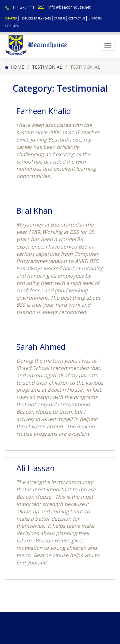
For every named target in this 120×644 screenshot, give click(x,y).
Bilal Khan (34, 211)
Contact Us (77, 18)
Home (17, 67)
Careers (60, 18)
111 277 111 (24, 7)
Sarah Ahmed (41, 347)
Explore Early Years (36, 18)
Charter (11, 18)
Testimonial (47, 67)
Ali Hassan (36, 468)
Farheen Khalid (44, 111)
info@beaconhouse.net (69, 7)
